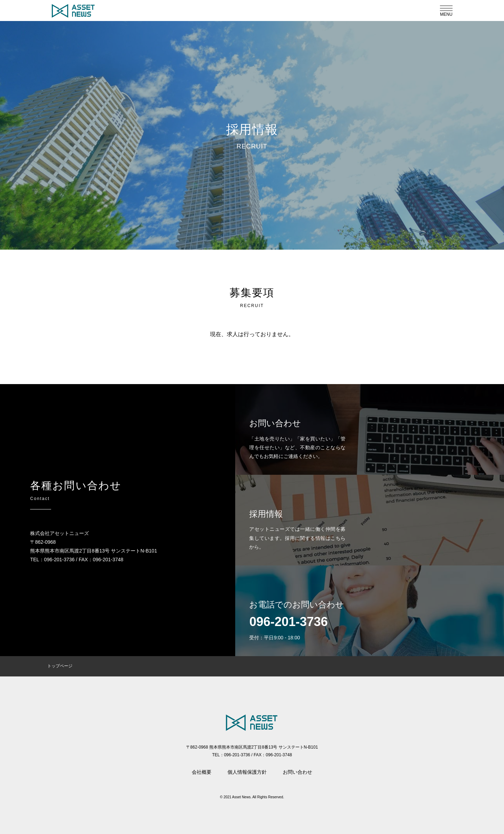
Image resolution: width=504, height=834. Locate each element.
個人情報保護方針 (247, 772)
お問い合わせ (297, 772)
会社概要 (202, 772)
